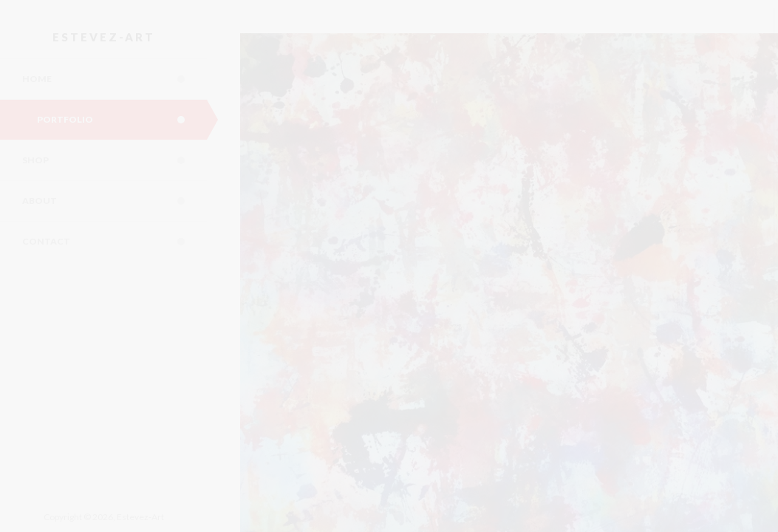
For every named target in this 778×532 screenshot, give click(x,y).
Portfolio (122, 120)
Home (115, 79)
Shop (115, 160)
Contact (115, 242)
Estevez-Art (104, 37)
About (115, 201)
